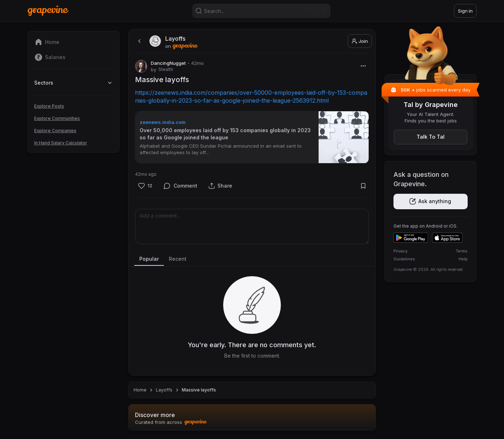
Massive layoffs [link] (199, 390)
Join (360, 41)
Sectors (73, 83)
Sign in (465, 11)
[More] (363, 66)
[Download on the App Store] (447, 238)
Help (463, 259)
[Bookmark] (363, 186)
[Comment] (181, 186)
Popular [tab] (149, 259)
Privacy (400, 251)
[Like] (145, 186)
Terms (462, 251)
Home (140, 390)
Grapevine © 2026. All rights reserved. (429, 269)
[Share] (220, 186)
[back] (139, 41)
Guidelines (404, 259)
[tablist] (252, 259)
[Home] (48, 11)
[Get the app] (431, 201)
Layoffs (164, 390)
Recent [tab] (178, 259)
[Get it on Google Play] (411, 238)
